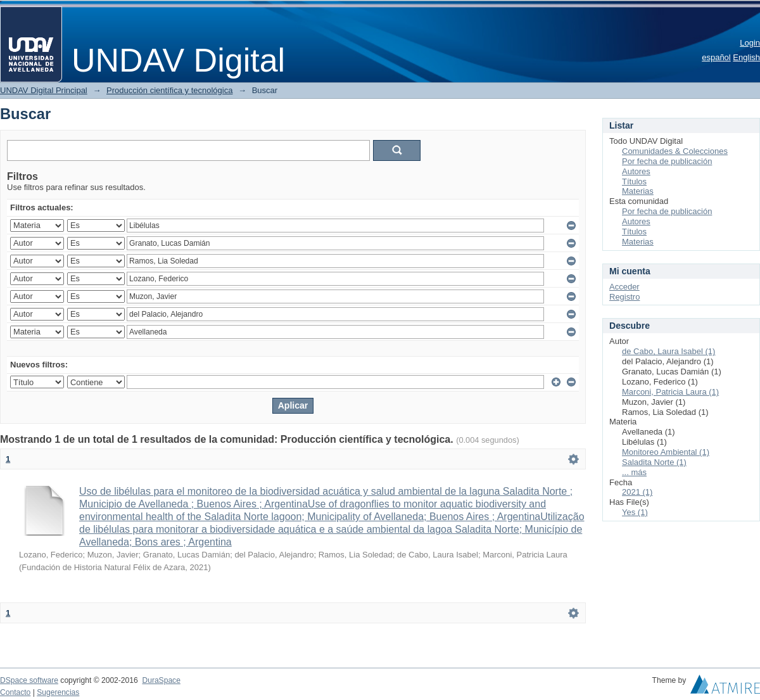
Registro (624, 297)
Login (750, 43)
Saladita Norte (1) (654, 462)
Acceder (624, 287)
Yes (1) (635, 512)
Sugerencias (58, 692)
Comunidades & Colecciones (675, 151)
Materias (638, 191)
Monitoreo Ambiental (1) (666, 452)
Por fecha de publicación (667, 161)
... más (634, 472)
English (746, 57)
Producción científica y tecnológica (169, 90)
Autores (636, 171)
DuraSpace (161, 680)
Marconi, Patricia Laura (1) (670, 392)
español (716, 57)
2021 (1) (637, 492)
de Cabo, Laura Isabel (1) (668, 351)
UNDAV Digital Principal (44, 90)
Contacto (15, 692)
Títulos (634, 181)
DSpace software (29, 680)
